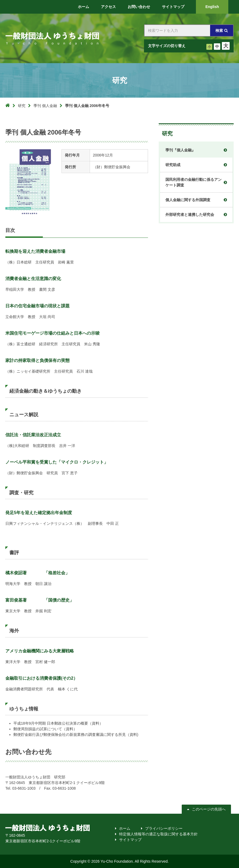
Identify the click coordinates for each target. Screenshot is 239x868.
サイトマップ (130, 840)
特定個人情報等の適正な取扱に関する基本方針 (158, 834)
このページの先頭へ (209, 809)
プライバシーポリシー (164, 828)
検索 (219, 30)
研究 (22, 106)
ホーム (125, 828)
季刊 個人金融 (45, 106)
